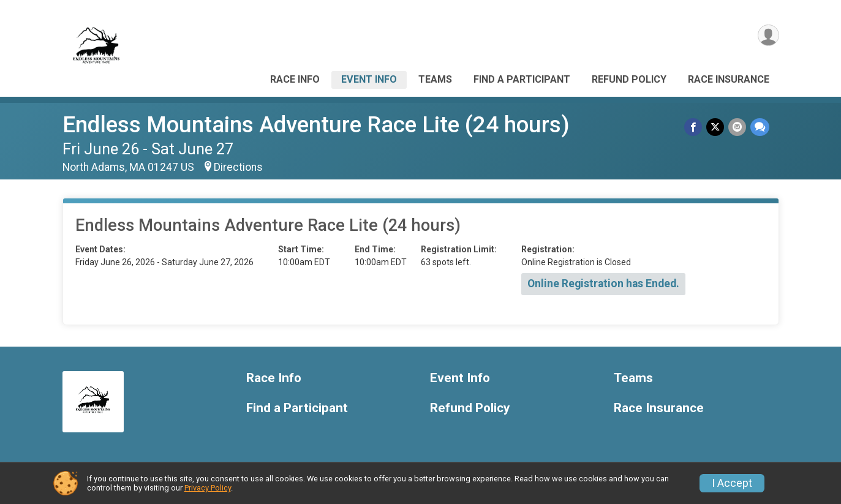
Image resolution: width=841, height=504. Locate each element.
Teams (435, 79)
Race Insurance (729, 79)
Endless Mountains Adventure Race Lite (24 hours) (316, 125)
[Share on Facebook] (695, 127)
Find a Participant (522, 79)
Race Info (295, 79)
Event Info (369, 79)
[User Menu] (768, 36)
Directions (238, 167)
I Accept (732, 483)
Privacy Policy (208, 488)
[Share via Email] (738, 127)
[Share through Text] (760, 127)
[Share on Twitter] (716, 127)
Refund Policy (629, 79)
